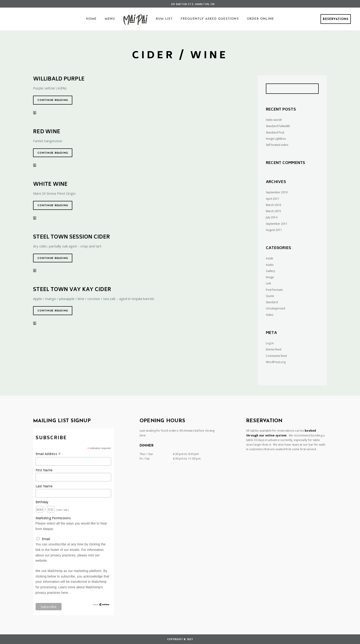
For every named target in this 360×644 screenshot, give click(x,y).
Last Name (44, 486)
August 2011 (274, 230)
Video (270, 315)
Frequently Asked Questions (210, 19)
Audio (270, 265)
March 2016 (273, 205)
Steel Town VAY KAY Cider (72, 290)
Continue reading (53, 100)
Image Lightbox (276, 139)
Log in (270, 343)
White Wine (50, 185)
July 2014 (272, 217)
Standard (272, 302)
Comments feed (276, 356)
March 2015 (273, 211)
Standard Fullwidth (278, 126)
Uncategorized (276, 308)
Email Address (48, 454)
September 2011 (277, 224)
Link (268, 283)
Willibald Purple (59, 79)
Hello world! (274, 120)
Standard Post (275, 132)
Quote (270, 296)
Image (270, 277)
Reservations (336, 19)
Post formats (274, 290)
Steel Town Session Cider (72, 237)
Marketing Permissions (53, 518)
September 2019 (277, 192)
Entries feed (274, 349)
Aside (270, 258)
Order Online (260, 19)
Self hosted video (277, 145)
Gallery (270, 271)
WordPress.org (276, 362)
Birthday (42, 502)
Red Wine (47, 132)
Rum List (164, 19)
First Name (44, 470)
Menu (110, 19)
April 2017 (273, 199)
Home (91, 19)
